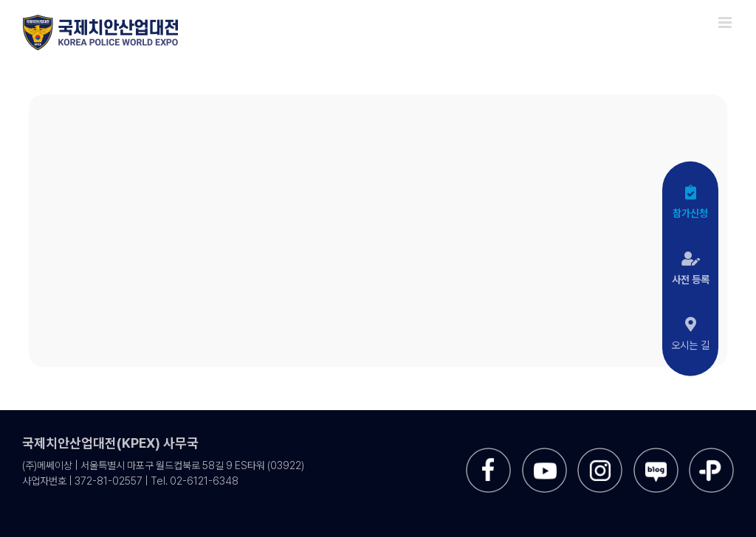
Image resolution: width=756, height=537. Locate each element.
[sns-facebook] (488, 453)
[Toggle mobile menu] (726, 22)
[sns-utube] (544, 453)
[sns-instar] (600, 453)
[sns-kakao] (711, 453)
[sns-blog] (656, 453)
